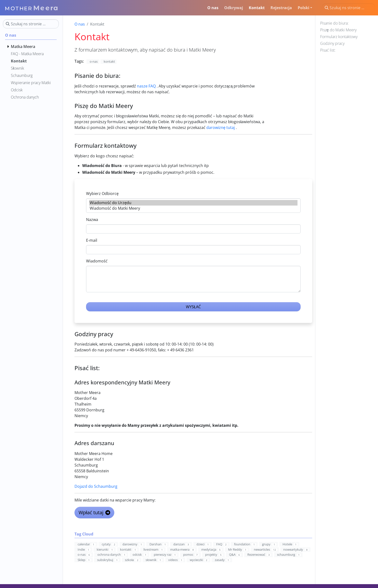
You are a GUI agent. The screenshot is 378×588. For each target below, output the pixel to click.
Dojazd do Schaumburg (96, 486)
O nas (80, 24)
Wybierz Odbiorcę (102, 194)
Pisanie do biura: (334, 23)
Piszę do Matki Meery (338, 30)
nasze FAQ (146, 86)
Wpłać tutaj (94, 512)
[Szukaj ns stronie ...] (348, 8)
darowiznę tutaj (221, 127)
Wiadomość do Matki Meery (193, 208)
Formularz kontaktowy (339, 37)
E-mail (92, 240)
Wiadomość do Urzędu (193, 203)
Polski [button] (304, 8)
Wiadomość (97, 261)
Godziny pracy (332, 43)
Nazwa (92, 220)
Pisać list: (328, 50)
